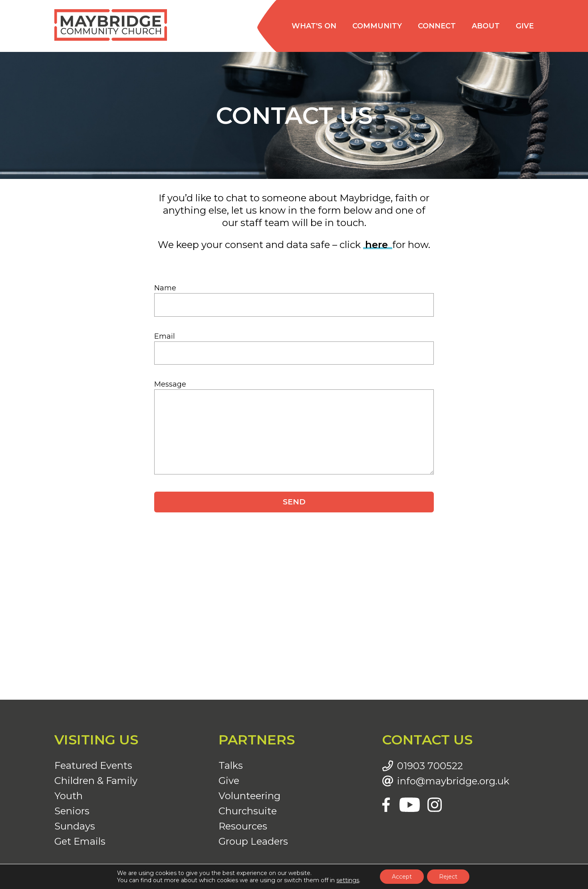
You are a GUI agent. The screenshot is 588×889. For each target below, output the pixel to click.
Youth (69, 796)
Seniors (72, 811)
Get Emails (80, 841)
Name (165, 288)
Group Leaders (253, 841)
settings (348, 880)
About (486, 26)
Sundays (75, 826)
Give (525, 26)
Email (165, 336)
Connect (437, 26)
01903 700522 (430, 766)
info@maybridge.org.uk (453, 781)
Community (377, 26)
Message (170, 384)
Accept (402, 877)
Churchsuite (248, 811)
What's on (314, 26)
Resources (243, 826)
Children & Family (96, 781)
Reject (448, 877)
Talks (231, 765)
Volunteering (249, 796)
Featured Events (93, 765)
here (378, 245)
